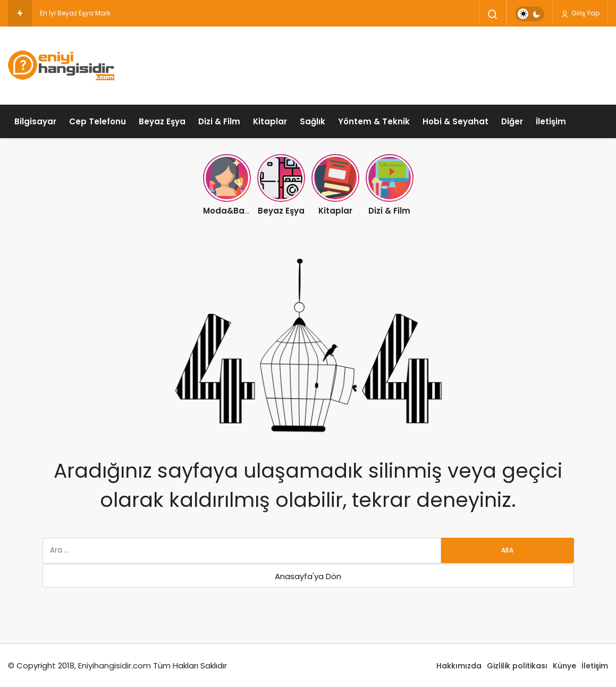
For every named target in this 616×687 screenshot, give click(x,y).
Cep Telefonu (98, 121)
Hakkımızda (459, 666)
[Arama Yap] (493, 14)
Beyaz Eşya (162, 121)
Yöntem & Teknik (374, 121)
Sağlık (313, 121)
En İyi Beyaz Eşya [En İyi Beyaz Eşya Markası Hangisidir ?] (67, 13)
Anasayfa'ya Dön (308, 576)
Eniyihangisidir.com (115, 665)
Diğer (512, 121)
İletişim (551, 121)
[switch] (530, 14)
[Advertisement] (415, 64)
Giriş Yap (580, 13)
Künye (564, 666)
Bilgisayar (35, 121)
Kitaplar (270, 121)
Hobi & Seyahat (455, 121)
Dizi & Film (219, 121)
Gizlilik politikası (517, 666)
